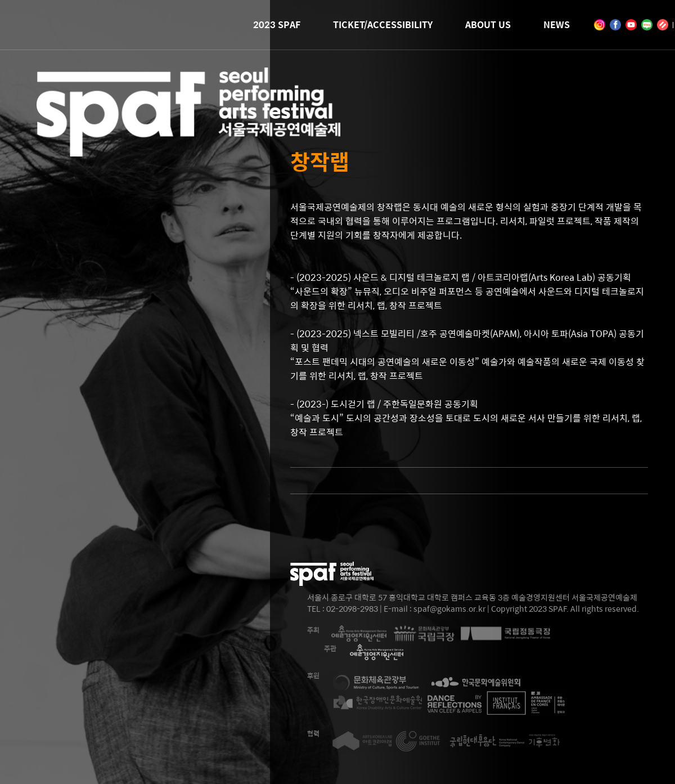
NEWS (557, 24)
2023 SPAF (277, 24)
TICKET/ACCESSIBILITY (383, 24)
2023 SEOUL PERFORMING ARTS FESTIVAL (188, 140)
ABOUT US (488, 24)
